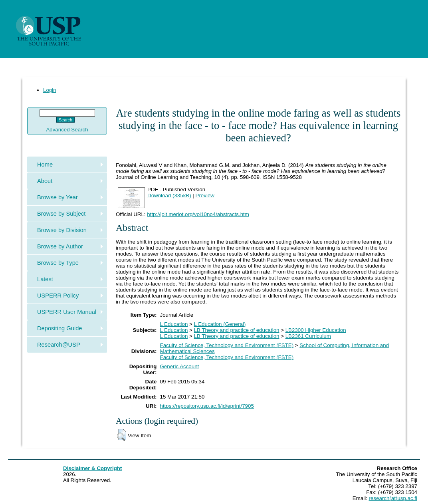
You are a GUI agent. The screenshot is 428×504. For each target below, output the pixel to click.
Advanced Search (67, 130)
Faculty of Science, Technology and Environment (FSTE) (227, 345)
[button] (122, 435)
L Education (174, 324)
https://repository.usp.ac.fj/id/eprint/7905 (207, 406)
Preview (205, 195)
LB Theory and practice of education (237, 330)
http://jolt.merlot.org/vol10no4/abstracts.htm (198, 214)
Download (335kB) (169, 195)
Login (50, 90)
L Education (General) (220, 324)
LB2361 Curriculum (308, 336)
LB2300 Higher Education (316, 330)
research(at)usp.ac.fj (393, 498)
